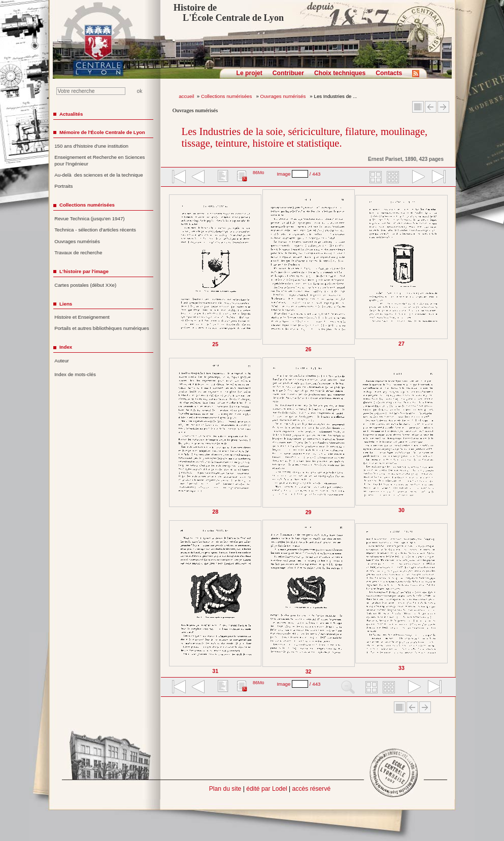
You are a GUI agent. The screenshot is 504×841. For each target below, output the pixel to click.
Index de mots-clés (75, 374)
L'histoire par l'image (84, 271)
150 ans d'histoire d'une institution (91, 146)
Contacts (389, 73)
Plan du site (225, 789)
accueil (186, 96)
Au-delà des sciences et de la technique (99, 175)
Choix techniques (340, 73)
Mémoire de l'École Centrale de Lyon (102, 132)
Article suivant (443, 107)
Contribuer (288, 73)
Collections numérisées (227, 96)
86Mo (259, 173)
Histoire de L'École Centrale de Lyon (229, 13)
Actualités (71, 114)
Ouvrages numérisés (284, 96)
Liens (66, 304)
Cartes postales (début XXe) (85, 285)
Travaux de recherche (78, 253)
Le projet (249, 73)
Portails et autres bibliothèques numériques (102, 328)
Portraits (63, 186)
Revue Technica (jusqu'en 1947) (89, 218)
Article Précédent (431, 107)
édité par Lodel (266, 789)
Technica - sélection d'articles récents (95, 230)
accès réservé (312, 789)
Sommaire (418, 107)
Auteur (62, 361)
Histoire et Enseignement (82, 317)
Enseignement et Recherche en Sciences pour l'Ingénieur (99, 160)
